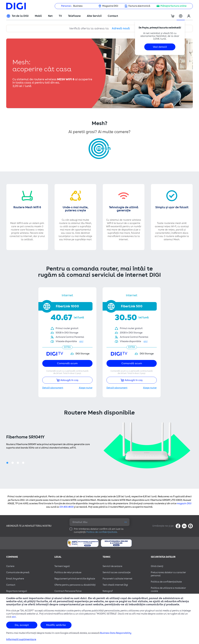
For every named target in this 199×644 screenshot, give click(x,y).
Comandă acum (67, 363)
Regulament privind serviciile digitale (75, 579)
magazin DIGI (184, 504)
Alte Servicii (94, 16)
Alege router (86, 388)
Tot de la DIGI (20, 16)
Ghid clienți (157, 566)
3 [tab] (19, 463)
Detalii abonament (53, 388)
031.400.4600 (66, 507)
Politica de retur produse (68, 572)
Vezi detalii (160, 47)
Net (50, 16)
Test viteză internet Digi (115, 585)
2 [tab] (13, 463)
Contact (113, 16)
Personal (66, 6)
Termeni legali (62, 566)
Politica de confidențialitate (102, 532)
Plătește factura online (173, 6)
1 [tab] (8, 463)
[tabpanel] (99, 445)
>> (126, 522)
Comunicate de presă (18, 572)
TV (60, 16)
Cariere (10, 566)
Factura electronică (139, 6)
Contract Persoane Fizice (68, 591)
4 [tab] (24, 463)
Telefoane (74, 16)
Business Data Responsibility (116, 633)
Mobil (38, 16)
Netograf (108, 591)
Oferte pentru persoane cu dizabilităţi (75, 585)
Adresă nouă (121, 28)
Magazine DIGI (110, 6)
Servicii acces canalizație (117, 572)
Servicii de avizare (112, 566)
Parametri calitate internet (117, 579)
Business (78, 6)
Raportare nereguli (17, 591)
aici (14, 617)
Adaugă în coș (67, 380)
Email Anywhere (15, 579)
